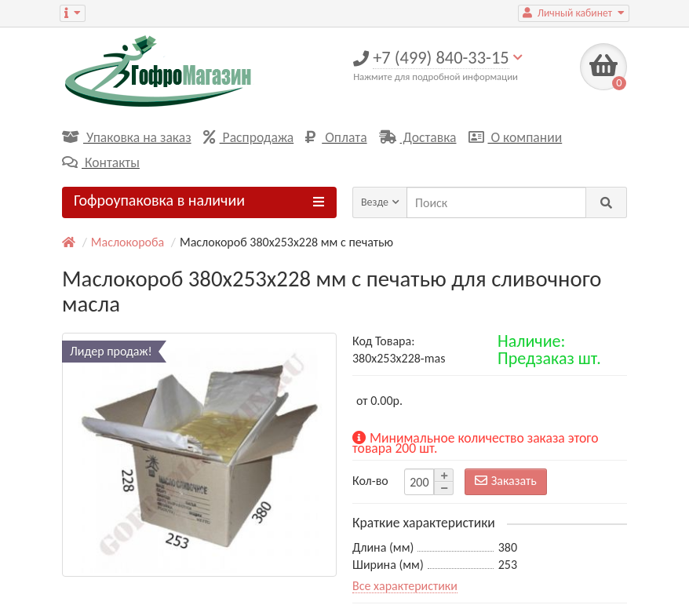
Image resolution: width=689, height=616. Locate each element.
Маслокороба (128, 242)
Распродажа (249, 137)
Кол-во (370, 481)
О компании (516, 137)
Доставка (418, 137)
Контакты (101, 162)
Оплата (336, 137)
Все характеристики (405, 586)
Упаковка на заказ (127, 137)
